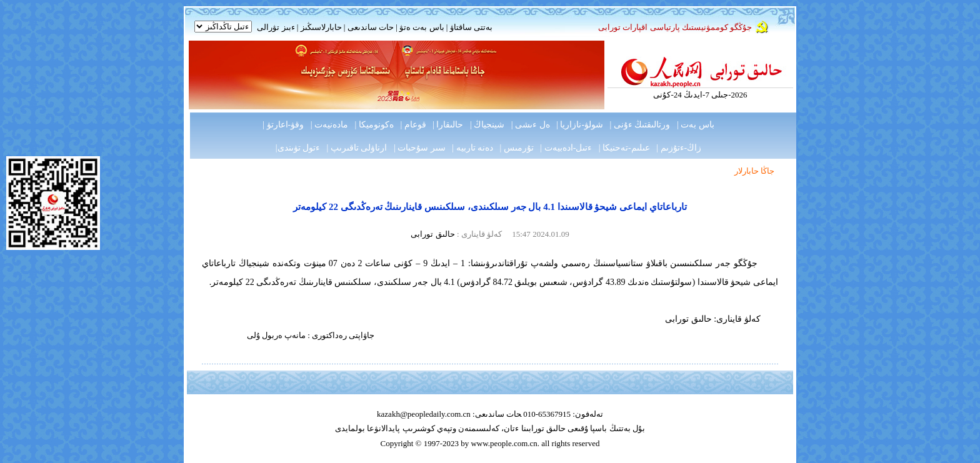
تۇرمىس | (517, 148)
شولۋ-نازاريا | (580, 125)
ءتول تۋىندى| (298, 148)
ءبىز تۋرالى (276, 27)
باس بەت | (696, 125)
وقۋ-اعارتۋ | (283, 125)
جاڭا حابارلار (754, 171)
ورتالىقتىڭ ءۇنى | (640, 125)
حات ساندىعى (371, 27)
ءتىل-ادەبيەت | (566, 148)
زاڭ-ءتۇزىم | (679, 148)
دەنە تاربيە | (472, 148)
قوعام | (413, 125)
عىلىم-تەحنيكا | (624, 148)
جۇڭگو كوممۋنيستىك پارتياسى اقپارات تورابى (675, 27)
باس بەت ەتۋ (422, 27)
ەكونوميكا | (374, 125)
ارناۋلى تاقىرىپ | (357, 148)
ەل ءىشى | (531, 125)
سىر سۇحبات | (420, 148)
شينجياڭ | (487, 125)
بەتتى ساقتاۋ (470, 27)
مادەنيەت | (329, 125)
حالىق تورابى (432, 234)
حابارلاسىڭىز (321, 27)
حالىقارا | (448, 125)
